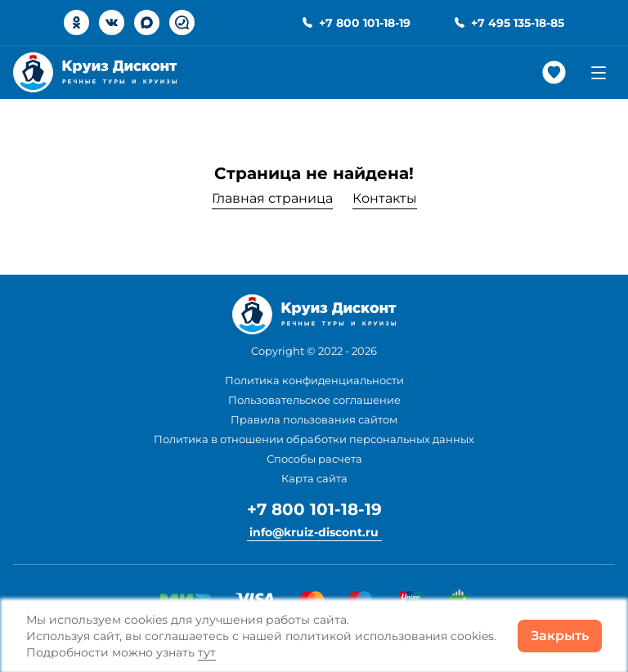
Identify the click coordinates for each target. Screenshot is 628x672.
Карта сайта (314, 478)
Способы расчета (314, 459)
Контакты (385, 198)
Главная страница (272, 198)
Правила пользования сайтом (314, 419)
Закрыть (560, 636)
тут (207, 652)
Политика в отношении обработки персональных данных (314, 439)
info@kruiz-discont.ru (314, 532)
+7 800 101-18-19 (314, 509)
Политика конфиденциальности (314, 380)
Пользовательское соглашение (314, 400)
